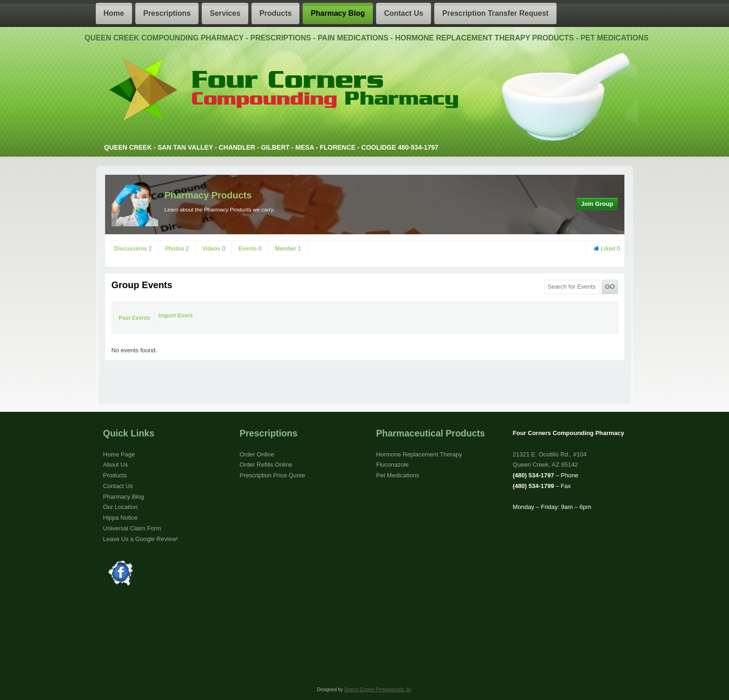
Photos (177, 249)
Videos (214, 249)
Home (114, 13)
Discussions (133, 249)
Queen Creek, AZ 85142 (545, 465)
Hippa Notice (120, 518)
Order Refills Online (266, 465)
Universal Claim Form (132, 528)
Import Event (176, 316)
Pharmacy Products (208, 195)
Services (225, 13)
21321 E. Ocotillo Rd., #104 (550, 454)
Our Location (120, 507)
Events (250, 249)
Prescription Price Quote (272, 475)
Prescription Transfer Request (495, 13)
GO (610, 287)
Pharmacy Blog (338, 13)
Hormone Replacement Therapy (419, 454)
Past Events (134, 318)
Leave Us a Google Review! (141, 539)
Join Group (597, 204)
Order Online (257, 454)
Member (288, 249)
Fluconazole (392, 465)
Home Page (119, 454)
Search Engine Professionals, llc (377, 690)
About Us (116, 465)
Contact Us (404, 13)
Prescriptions (167, 13)
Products (275, 13)
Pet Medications (398, 475)
